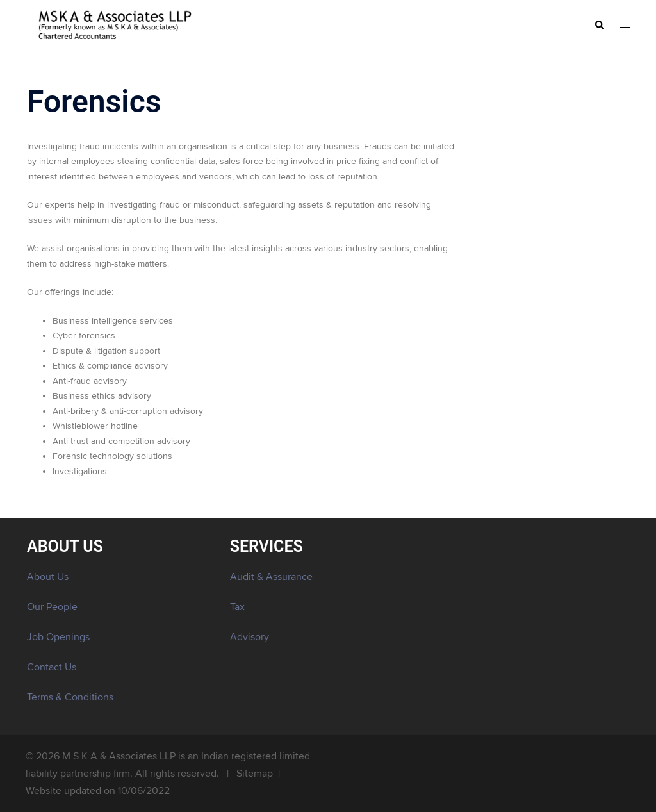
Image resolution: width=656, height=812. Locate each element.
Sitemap (255, 774)
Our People (52, 607)
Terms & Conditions (70, 697)
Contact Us (52, 667)
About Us (48, 577)
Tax (237, 607)
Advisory (250, 637)
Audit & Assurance (271, 577)
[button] (599, 26)
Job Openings (58, 637)
